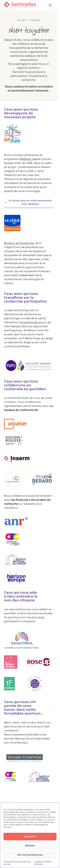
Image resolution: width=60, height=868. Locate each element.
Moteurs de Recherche (19, 243)
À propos (35, 20)
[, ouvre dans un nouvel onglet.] (42, 479)
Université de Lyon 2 (33, 322)
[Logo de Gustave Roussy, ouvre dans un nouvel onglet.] (14, 441)
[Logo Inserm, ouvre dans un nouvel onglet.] (17, 459)
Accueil (21, 20)
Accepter (30, 837)
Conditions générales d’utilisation (43, 863)
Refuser (30, 846)
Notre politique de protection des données (17, 863)
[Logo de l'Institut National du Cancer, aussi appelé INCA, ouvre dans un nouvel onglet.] (16, 559)
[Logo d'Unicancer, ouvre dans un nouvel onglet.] (15, 424)
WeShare (26, 159)
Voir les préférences (30, 855)
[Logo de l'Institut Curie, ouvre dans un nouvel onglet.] (13, 479)
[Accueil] (20, 5)
